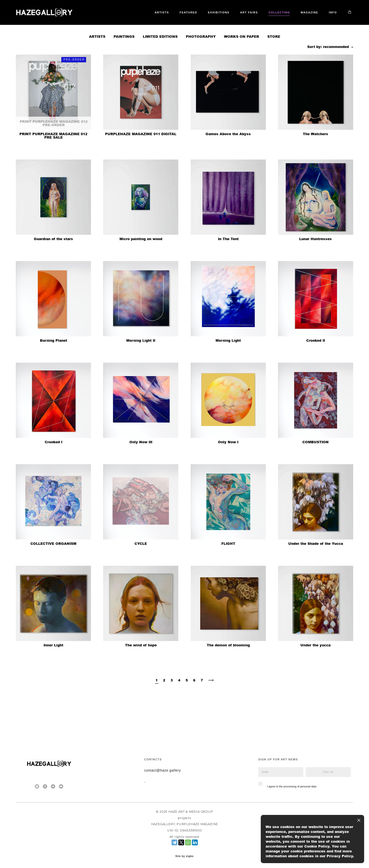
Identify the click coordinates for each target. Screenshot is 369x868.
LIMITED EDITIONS (160, 58)
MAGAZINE (328, 20)
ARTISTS (181, 20)
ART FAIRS (268, 20)
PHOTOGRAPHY (201, 58)
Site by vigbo (184, 856)
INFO (333, 27)
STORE (274, 58)
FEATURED (207, 20)
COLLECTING (298, 20)
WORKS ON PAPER (242, 58)
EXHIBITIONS (237, 20)
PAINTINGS (124, 58)
